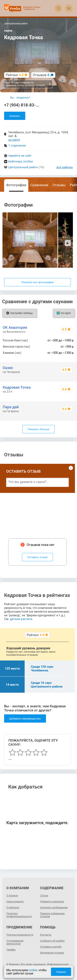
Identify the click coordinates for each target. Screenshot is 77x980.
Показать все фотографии (37, 282)
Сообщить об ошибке (52, 941)
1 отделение (17, 146)
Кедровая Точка (17, 387)
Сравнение (39, 185)
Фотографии (16, 185)
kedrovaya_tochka (21, 161)
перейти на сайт (20, 156)
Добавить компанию (52, 902)
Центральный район (23, 167)
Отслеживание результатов (15, 942)
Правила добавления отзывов (52, 915)
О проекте (12, 896)
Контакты (46, 935)
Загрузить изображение (54, 908)
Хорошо (61, 972)
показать (15, 116)
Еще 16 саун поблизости (28, 84)
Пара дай (11, 407)
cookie (33, 970)
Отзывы (59, 185)
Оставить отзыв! (37, 557)
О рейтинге (13, 908)
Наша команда (15, 902)
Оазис (8, 368)
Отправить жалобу (51, 947)
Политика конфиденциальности (19, 915)
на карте (14, 140)
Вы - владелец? (20, 98)
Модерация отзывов (52, 953)
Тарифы (11, 950)
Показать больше (38, 429)
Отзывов (41, 75)
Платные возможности (20, 935)
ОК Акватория (15, 327)
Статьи (44, 896)
